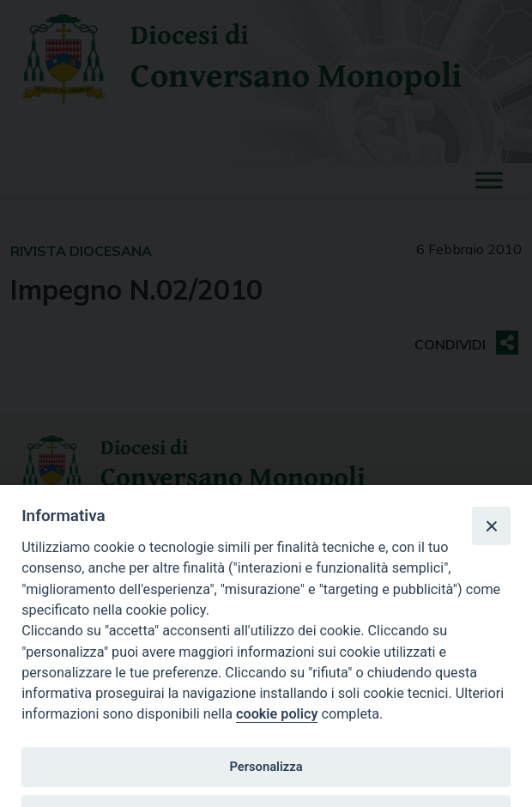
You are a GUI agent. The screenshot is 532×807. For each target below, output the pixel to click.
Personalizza (266, 767)
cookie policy (277, 714)
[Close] (491, 525)
